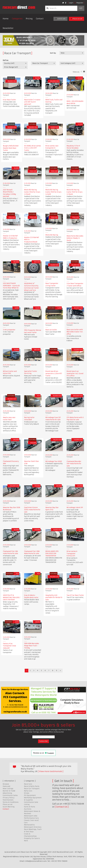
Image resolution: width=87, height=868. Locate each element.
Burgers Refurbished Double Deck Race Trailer (11, 148)
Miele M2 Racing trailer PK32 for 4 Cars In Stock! (32, 192)
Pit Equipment (30, 795)
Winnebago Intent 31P (75, 508)
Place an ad (76, 19)
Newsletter (8, 28)
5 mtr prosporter (9, 330)
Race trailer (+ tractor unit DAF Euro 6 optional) (32, 102)
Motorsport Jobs (31, 816)
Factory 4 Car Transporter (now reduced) (9, 646)
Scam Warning (9, 807)
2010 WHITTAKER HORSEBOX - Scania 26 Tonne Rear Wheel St (11, 286)
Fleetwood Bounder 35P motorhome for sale (74, 464)
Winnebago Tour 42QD (54, 461)
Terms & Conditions (11, 802)
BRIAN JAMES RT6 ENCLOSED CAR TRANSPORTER (52, 554)
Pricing (29, 19)
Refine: (6, 60)
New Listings (8, 789)
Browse (6, 784)
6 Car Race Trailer (9, 100)
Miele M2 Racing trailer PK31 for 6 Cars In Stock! (75, 192)
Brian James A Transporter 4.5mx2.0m (72, 554)
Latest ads (60, 19)
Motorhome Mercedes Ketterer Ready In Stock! (75, 238)
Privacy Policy (9, 798)
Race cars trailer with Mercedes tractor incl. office (75, 332)
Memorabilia (29, 825)
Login (71, 3)
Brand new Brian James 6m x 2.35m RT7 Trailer (54, 373)
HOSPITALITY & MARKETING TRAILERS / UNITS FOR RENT (12, 597)
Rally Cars (28, 791)
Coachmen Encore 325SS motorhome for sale (32, 510)
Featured (6, 786)
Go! (81, 8)
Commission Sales (10, 795)
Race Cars (28, 784)
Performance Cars (31, 818)
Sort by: (53, 53)
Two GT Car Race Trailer (75, 595)
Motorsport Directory (33, 827)
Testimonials (8, 800)
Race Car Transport (32, 789)
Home (6, 19)
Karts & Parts (30, 807)
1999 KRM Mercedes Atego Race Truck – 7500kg (32, 646)
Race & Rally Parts (32, 786)
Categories (17, 19)
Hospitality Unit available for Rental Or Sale (54, 597)
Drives (27, 793)
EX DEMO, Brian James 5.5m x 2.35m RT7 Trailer (33, 148)
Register (80, 3)
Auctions (28, 809)
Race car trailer (51, 330)
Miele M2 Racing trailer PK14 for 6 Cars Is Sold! (53, 192)
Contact (40, 19)
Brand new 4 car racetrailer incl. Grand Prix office (75, 373)
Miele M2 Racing (52, 235)
